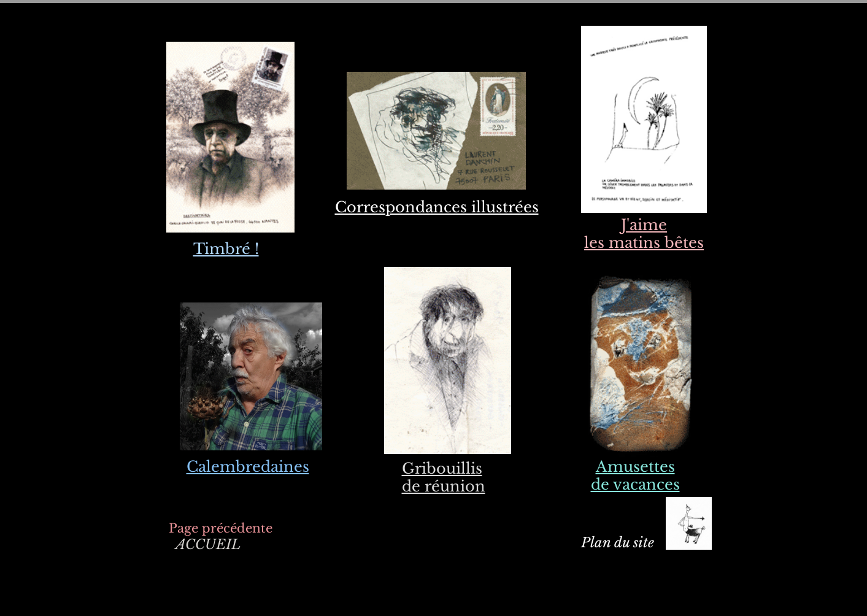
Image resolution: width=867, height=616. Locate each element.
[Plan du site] (618, 543)
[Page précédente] (221, 528)
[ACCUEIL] (208, 545)
